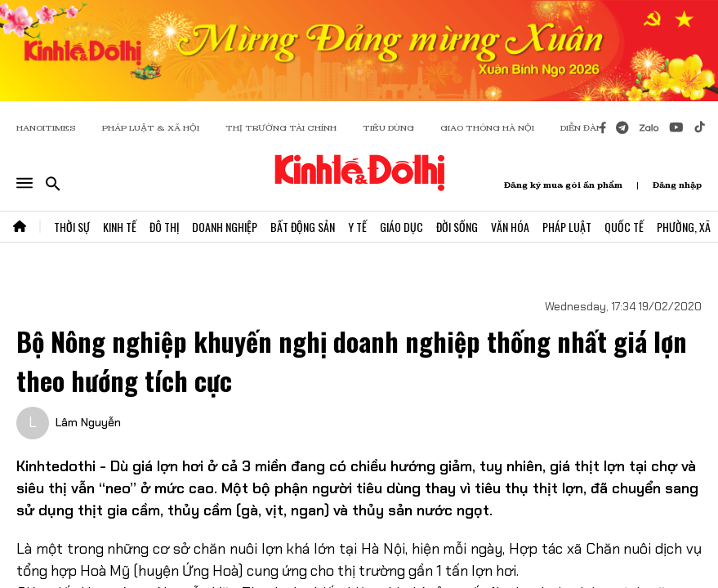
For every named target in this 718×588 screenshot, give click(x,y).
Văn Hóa (510, 227)
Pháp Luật (567, 227)
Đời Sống (457, 227)
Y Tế (357, 227)
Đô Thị (164, 227)
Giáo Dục (401, 227)
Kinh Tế (120, 227)
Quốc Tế (624, 227)
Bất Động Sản (303, 227)
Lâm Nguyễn (88, 422)
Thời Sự (72, 227)
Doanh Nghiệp (225, 227)
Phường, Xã (684, 227)
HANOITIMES (46, 128)
